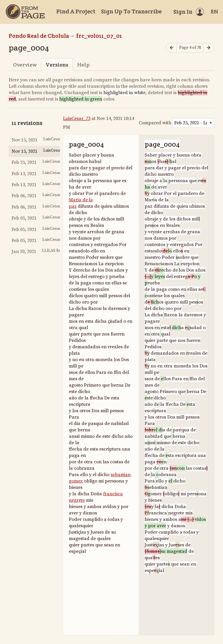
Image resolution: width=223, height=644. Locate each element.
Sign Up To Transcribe (131, 11)
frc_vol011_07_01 (99, 36)
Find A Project (76, 11)
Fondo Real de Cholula (39, 36)
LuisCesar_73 (77, 119)
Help (83, 65)
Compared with (155, 123)
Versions (57, 65)
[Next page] (209, 48)
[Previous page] (171, 48)
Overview (25, 65)
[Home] (25, 12)
